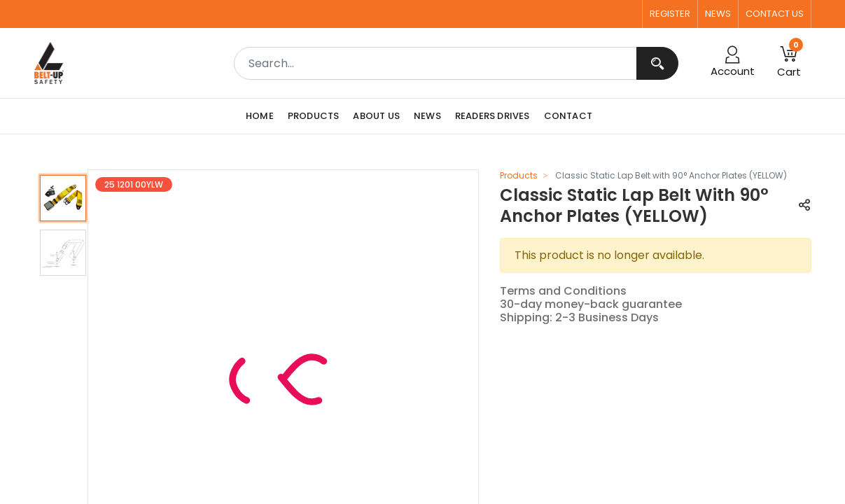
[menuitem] (263, 116)
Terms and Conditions (563, 291)
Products (519, 175)
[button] (804, 206)
